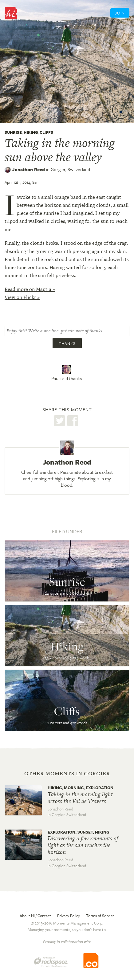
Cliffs (46, 132)
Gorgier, (70, 169)
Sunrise (13, 132)
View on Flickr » (22, 297)
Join (120, 13)
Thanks (67, 343)
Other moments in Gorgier (67, 773)
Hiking (31, 132)
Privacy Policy (69, 916)
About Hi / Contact (35, 916)
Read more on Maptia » (30, 289)
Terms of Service (100, 916)
